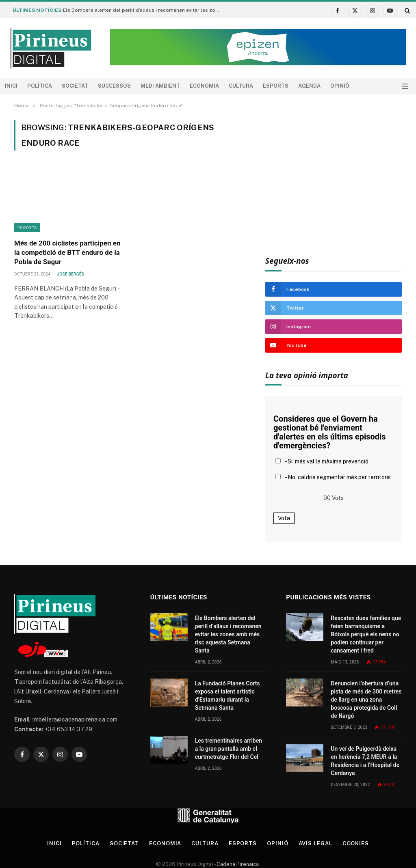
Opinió (340, 86)
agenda (309, 86)
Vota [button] (284, 518)
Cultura (241, 86)
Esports (276, 86)
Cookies (356, 843)
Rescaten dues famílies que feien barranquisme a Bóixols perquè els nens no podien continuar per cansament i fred (366, 634)
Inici (11, 86)
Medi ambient (160, 86)
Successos (114, 86)
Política (40, 86)
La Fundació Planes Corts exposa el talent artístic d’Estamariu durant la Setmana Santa (227, 696)
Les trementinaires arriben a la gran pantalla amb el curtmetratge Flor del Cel (229, 749)
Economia (204, 86)
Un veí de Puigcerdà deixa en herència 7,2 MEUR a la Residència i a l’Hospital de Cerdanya (365, 761)
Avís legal (315, 843)
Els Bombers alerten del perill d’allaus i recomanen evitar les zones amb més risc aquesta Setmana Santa (144, 10)
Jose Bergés (70, 274)
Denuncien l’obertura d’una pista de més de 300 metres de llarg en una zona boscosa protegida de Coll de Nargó (366, 700)
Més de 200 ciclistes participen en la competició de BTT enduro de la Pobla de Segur (67, 252)
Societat (75, 86)
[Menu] (405, 86)
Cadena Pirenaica (237, 864)
